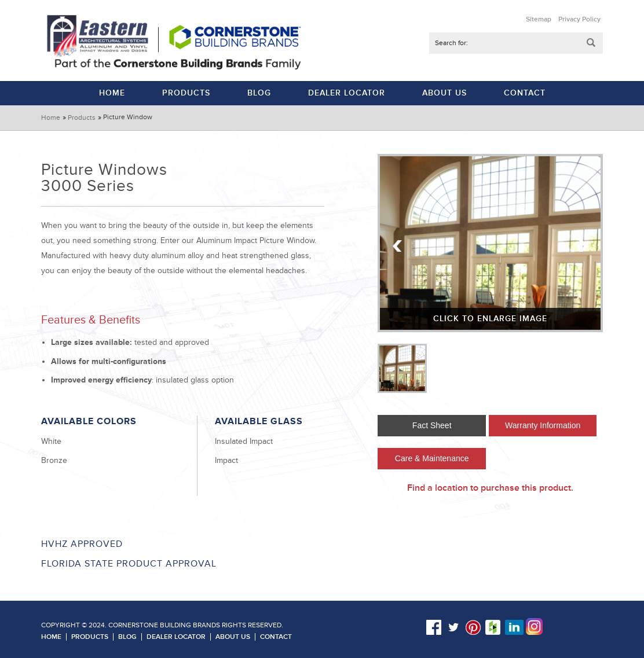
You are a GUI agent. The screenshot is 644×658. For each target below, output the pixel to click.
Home (51, 118)
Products (82, 118)
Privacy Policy (579, 19)
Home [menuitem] (112, 93)
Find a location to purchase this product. (490, 488)
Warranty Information (543, 425)
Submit (591, 43)
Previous (398, 246)
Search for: (451, 43)
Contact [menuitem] (525, 93)
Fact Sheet (432, 425)
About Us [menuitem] (444, 93)
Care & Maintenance (432, 458)
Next (583, 246)
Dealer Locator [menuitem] (347, 93)
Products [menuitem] (186, 93)
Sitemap (539, 19)
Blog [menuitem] (259, 93)
